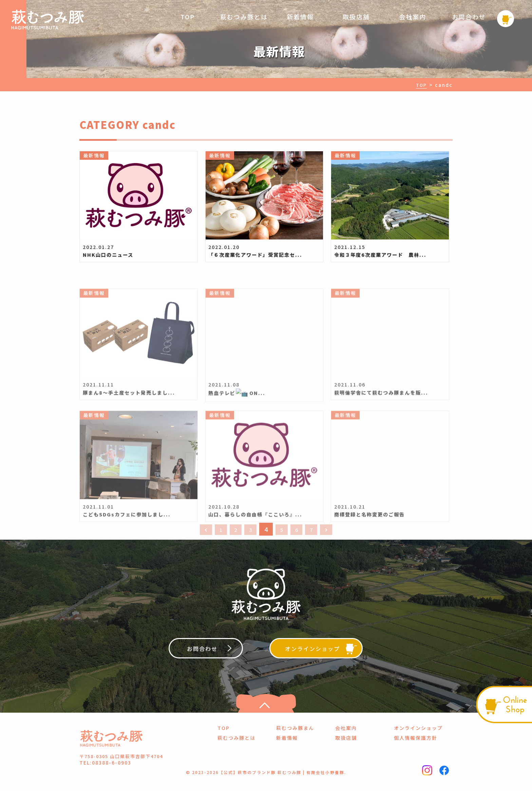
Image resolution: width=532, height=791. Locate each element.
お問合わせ (469, 17)
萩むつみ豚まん (295, 737)
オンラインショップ (418, 737)
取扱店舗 (356, 17)
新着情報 (300, 17)
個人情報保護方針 (416, 747)
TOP (188, 17)
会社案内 (413, 17)
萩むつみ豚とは (244, 17)
